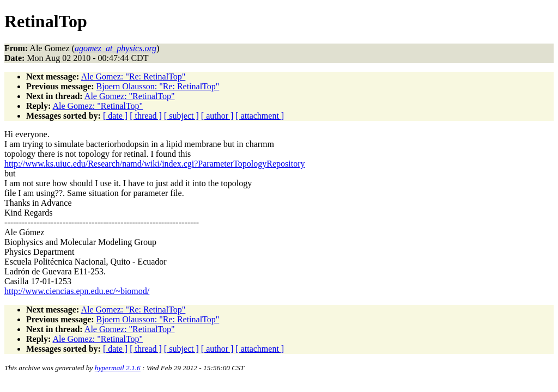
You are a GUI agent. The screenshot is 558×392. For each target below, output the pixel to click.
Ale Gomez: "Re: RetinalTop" (133, 76)
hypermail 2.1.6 (118, 368)
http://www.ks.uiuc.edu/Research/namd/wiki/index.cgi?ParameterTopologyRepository (155, 164)
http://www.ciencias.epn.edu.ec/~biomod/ (77, 291)
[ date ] (115, 116)
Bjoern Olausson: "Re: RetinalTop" (158, 86)
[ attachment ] (260, 116)
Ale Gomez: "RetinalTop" (130, 96)
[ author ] (217, 116)
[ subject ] (181, 116)
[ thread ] (146, 116)
